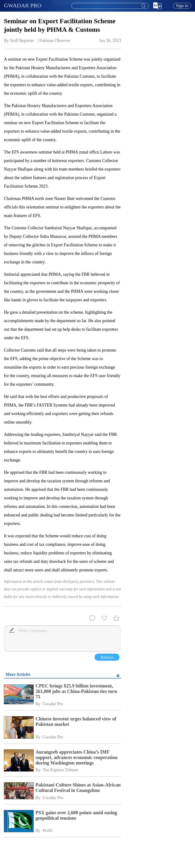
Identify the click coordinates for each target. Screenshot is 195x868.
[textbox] (110, 6)
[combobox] (110, 6)
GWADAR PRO (23, 5)
